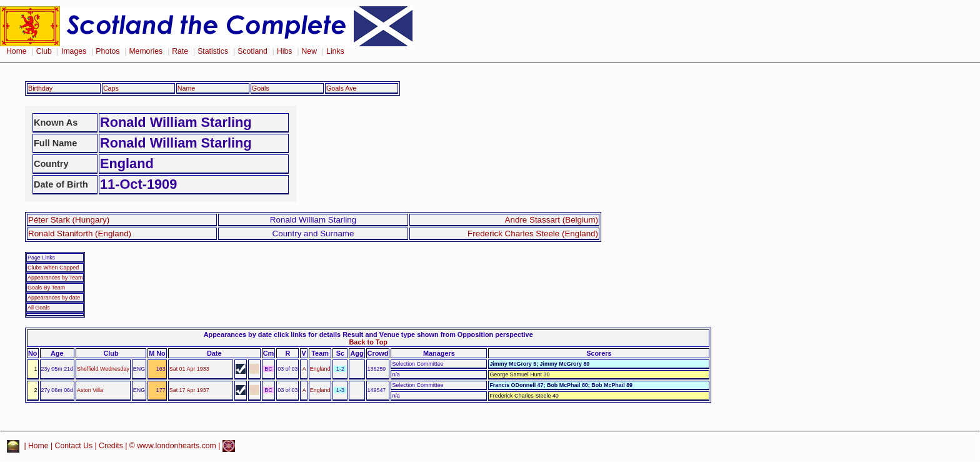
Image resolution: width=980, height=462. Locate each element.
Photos (107, 51)
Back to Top (368, 342)
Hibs (284, 51)
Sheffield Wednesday (103, 369)
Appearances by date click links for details (272, 334)
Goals (261, 88)
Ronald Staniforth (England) (80, 234)
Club (44, 51)
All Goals (39, 308)
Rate (180, 51)
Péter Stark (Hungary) (69, 220)
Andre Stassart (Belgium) (552, 220)
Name (187, 88)
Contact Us (74, 446)
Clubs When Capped (53, 268)
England (320, 369)
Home (17, 51)
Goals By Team (46, 288)
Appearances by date (54, 298)
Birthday (40, 88)
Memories (146, 51)
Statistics (213, 51)
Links (335, 51)
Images (74, 51)
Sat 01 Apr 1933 (189, 369)
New (309, 51)
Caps (111, 88)
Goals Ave (342, 88)
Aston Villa (90, 390)
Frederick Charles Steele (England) (533, 234)
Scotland (252, 51)
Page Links (41, 258)
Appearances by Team (55, 278)
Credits (111, 446)
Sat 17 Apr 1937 (189, 390)
